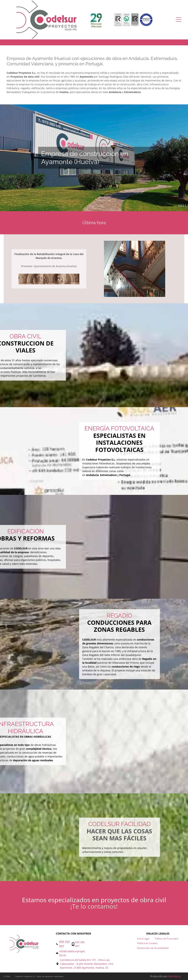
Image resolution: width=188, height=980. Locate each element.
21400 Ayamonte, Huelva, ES (91, 968)
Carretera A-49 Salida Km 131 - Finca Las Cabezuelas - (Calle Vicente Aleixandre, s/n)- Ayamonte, (87, 964)
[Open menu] (179, 20)
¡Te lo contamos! (94, 906)
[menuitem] (143, 939)
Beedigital (175, 976)
